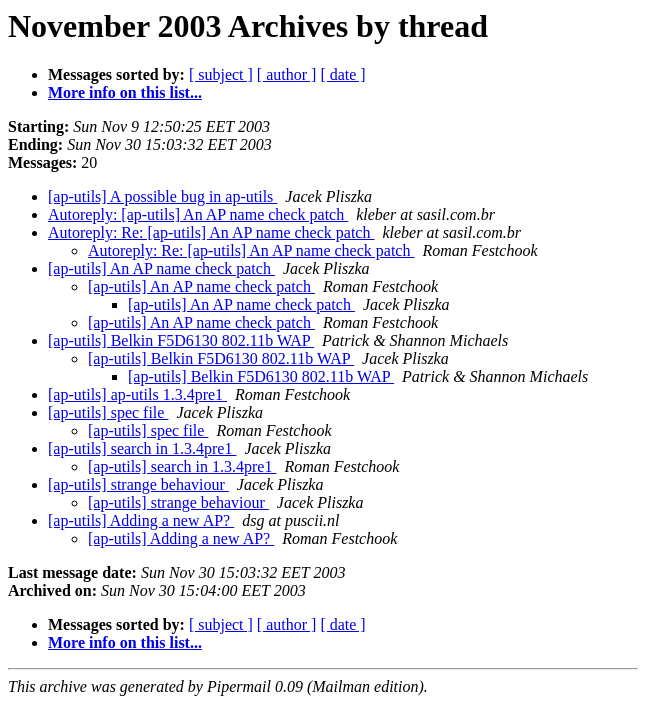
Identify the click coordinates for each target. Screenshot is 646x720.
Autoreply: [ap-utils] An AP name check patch (198, 214)
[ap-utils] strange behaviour (138, 484)
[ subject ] (221, 74)
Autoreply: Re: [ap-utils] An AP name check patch (211, 232)
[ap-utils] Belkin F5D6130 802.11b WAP (181, 340)
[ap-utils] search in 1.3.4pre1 (142, 448)
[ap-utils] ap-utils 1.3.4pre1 (137, 394)
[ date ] (342, 74)
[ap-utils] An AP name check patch (161, 268)
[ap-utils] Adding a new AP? (141, 520)
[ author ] (287, 74)
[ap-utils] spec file (108, 412)
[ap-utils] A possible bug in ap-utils (162, 196)
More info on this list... (125, 92)
